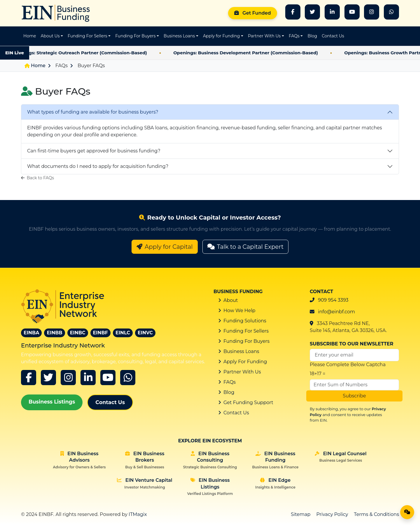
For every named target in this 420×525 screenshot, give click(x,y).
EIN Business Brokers (145, 460)
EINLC (123, 333)
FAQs (62, 66)
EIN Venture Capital (145, 483)
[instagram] (68, 378)
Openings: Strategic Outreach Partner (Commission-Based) (87, 53)
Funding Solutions (245, 321)
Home (30, 36)
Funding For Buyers (246, 341)
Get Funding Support (248, 403)
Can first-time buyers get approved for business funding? (94, 151)
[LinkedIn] (332, 12)
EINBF (100, 333)
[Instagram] (372, 12)
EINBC (78, 333)
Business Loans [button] (179, 36)
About (231, 300)
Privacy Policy (332, 514)
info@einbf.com (336, 312)
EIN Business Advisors (79, 460)
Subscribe (354, 396)
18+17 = (318, 374)
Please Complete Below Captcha (348, 365)
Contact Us (333, 36)
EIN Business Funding (275, 460)
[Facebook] (293, 12)
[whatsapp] (391, 12)
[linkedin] (88, 378)
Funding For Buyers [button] (135, 36)
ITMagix (138, 514)
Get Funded (253, 13)
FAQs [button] (294, 36)
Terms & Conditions (377, 514)
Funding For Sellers (246, 331)
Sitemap (301, 514)
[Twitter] (312, 12)
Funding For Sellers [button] (87, 36)
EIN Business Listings (210, 487)
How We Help (239, 311)
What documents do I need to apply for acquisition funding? (98, 166)
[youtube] (108, 378)
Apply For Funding (245, 362)
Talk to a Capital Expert (245, 247)
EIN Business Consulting (210, 460)
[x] (48, 378)
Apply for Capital (165, 247)
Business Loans (241, 351)
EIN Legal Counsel (341, 457)
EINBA (31, 333)
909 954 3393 (333, 300)
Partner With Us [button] (264, 36)
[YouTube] (352, 12)
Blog (312, 36)
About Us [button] (50, 36)
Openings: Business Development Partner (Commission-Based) (254, 53)
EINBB (54, 333)
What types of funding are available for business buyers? (93, 112)
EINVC (145, 333)
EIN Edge (275, 483)
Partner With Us (242, 372)
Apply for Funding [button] (221, 36)
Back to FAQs (37, 178)
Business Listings (52, 402)
